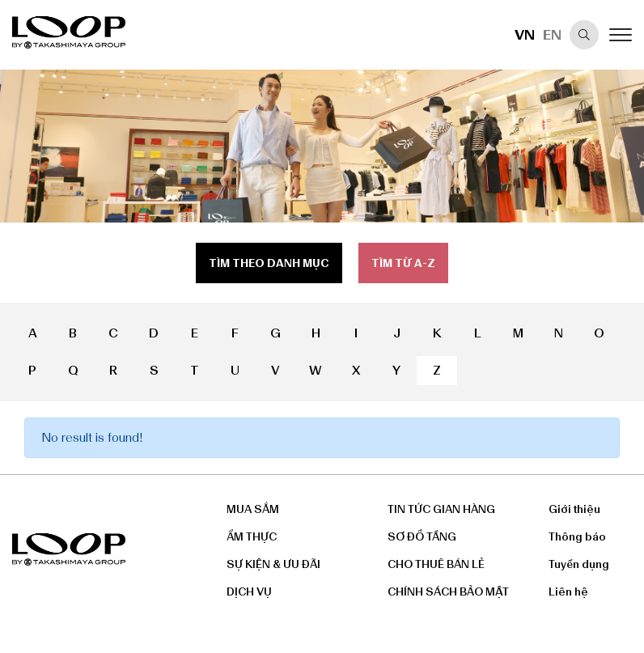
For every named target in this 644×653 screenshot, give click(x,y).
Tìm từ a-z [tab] (403, 263)
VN (525, 35)
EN (552, 35)
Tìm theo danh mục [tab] (269, 263)
